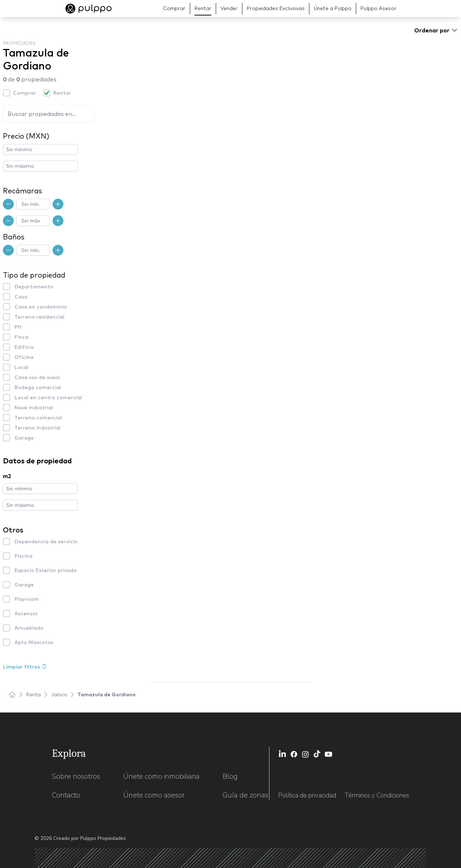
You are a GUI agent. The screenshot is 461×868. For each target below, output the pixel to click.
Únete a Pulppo (333, 8)
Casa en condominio (41, 307)
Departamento (34, 287)
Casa (21, 297)
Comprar (174, 8)
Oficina (24, 357)
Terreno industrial (37, 428)
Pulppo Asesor (379, 8)
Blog (230, 776)
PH (18, 327)
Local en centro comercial (48, 397)
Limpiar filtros (25, 667)
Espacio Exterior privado (46, 570)
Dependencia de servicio (46, 541)
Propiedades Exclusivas (276, 8)
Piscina (23, 556)
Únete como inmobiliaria (161, 776)
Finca (21, 337)
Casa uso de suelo (37, 377)
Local (21, 367)
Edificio (24, 347)
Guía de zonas (245, 795)
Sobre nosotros (76, 776)
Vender (229, 8)
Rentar (203, 8)
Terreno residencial (39, 317)
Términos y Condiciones (377, 795)
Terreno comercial (38, 418)
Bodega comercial (38, 387)
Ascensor (26, 613)
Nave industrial (34, 408)
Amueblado (29, 628)
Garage (24, 438)
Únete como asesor (154, 795)
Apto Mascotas (34, 642)
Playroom (27, 599)
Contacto (66, 795)
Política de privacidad (307, 795)
